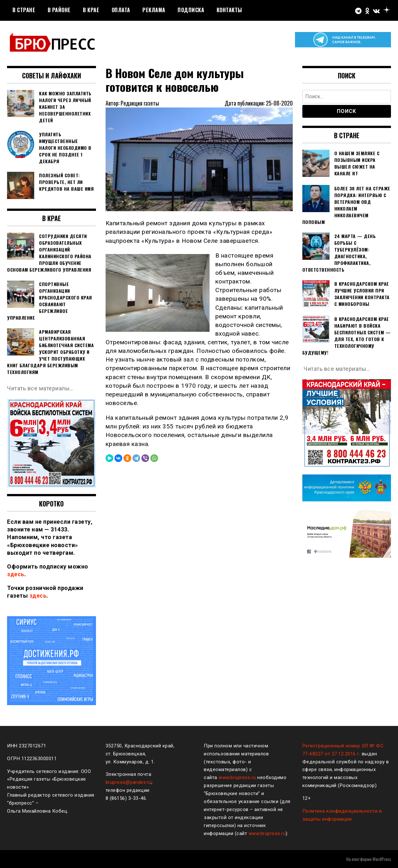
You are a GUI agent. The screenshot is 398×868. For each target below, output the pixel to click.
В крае (91, 10)
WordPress (382, 859)
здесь (16, 574)
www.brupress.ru (237, 777)
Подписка (191, 10)
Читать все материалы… (40, 388)
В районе (59, 10)
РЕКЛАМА (154, 10)
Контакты (229, 10)
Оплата (121, 10)
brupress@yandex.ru (128, 782)
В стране (24, 10)
